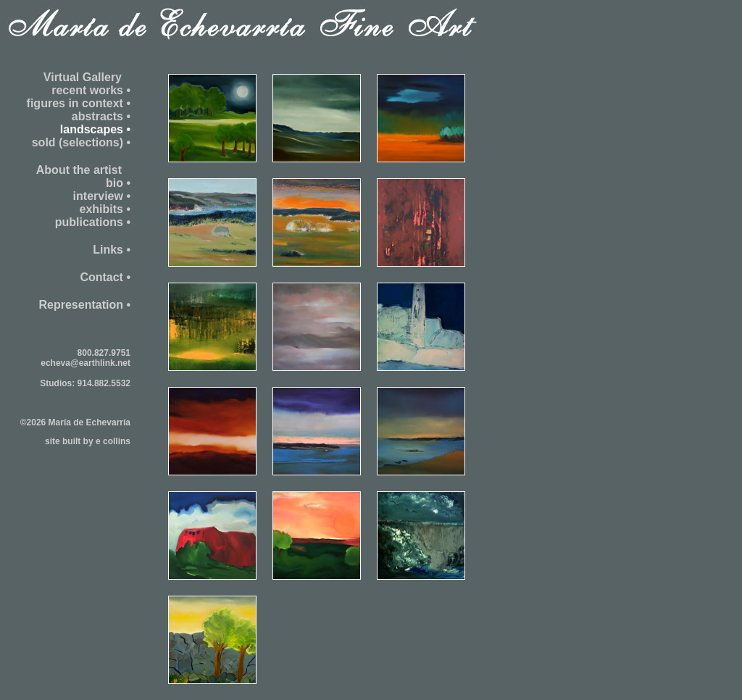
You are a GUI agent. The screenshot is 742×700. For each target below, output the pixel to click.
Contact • (105, 277)
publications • (93, 222)
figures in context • (79, 103)
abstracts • (101, 116)
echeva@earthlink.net (86, 363)
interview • (102, 196)
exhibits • (105, 209)
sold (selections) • (81, 142)
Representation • (84, 305)
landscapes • (95, 129)
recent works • (91, 90)
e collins (113, 441)
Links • (112, 250)
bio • (118, 183)
